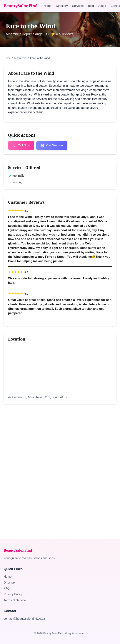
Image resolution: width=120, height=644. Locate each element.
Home (47, 6)
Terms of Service (15, 600)
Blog (91, 6)
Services (78, 6)
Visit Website (52, 145)
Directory (62, 6)
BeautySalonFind (21, 6)
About (102, 6)
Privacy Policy (13, 594)
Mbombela (20, 58)
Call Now (21, 145)
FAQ (7, 588)
